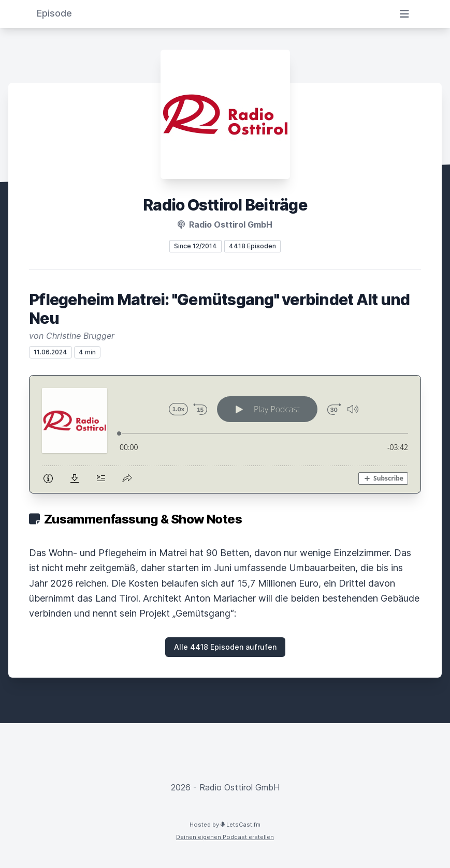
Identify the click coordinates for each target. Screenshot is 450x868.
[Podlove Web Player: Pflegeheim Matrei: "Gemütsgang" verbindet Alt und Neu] (225, 434)
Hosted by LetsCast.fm (225, 825)
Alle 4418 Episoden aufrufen (225, 647)
